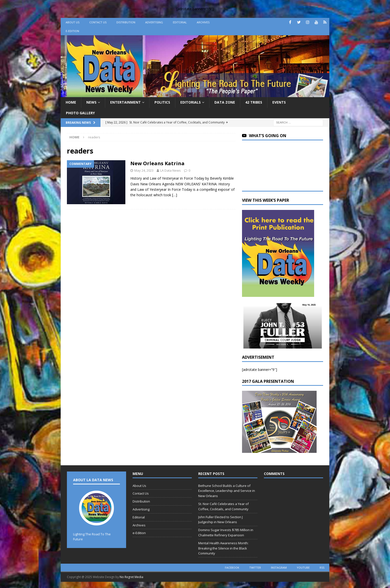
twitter (255, 568)
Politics (162, 102)
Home (71, 102)
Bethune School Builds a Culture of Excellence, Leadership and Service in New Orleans (227, 491)
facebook (232, 568)
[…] (175, 195)
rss (322, 568)
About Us (73, 22)
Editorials (191, 102)
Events (279, 102)
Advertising (154, 22)
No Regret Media (131, 577)
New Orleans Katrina (157, 163)
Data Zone (225, 102)
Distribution (126, 22)
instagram (279, 568)
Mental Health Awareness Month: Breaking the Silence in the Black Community (223, 548)
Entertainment (125, 102)
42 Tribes (254, 102)
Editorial (180, 22)
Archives (203, 22)
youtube (303, 568)
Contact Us (98, 22)
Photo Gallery (80, 113)
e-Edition (72, 31)
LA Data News (171, 170)
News (91, 102)
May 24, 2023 (144, 170)
